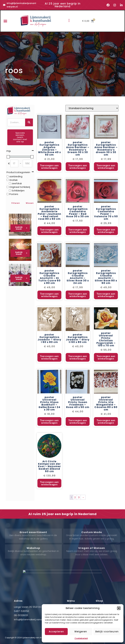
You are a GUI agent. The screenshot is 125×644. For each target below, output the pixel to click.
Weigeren (81, 632)
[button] (119, 608)
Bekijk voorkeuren (107, 632)
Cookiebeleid (81, 638)
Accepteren (56, 632)
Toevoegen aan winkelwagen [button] (49, 189)
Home (9, 79)
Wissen (30, 203)
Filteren (16, 203)
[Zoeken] (29, 122)
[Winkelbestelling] (92, 131)
